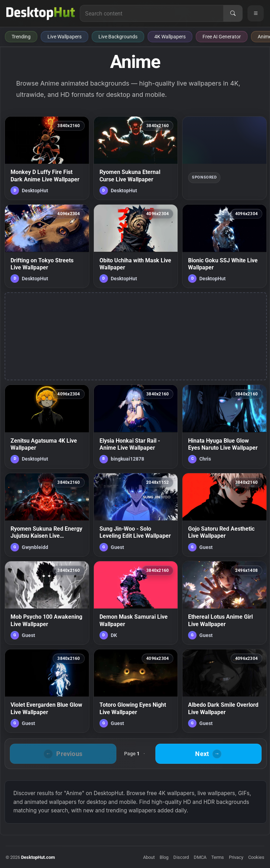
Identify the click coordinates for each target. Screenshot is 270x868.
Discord (181, 857)
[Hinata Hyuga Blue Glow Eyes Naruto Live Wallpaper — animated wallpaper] (224, 426)
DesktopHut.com (38, 857)
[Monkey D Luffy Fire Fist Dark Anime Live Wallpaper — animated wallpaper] (47, 158)
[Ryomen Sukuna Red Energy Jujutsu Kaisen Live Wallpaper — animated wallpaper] (47, 515)
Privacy (236, 857)
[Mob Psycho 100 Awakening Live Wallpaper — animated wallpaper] (47, 603)
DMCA (200, 857)
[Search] (233, 13)
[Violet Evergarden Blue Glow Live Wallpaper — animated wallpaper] (47, 691)
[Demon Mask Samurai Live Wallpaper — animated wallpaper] (136, 603)
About (149, 857)
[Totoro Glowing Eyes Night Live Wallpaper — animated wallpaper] (136, 691)
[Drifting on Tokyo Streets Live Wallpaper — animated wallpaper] (47, 246)
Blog (164, 857)
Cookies (256, 857)
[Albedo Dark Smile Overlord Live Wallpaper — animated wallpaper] (224, 691)
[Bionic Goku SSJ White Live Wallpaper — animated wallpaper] (224, 246)
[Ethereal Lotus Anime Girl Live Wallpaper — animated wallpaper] (224, 603)
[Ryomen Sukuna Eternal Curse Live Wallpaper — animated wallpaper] (136, 158)
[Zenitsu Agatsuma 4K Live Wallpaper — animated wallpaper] (47, 426)
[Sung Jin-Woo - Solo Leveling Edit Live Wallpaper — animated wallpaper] (136, 515)
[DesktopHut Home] (41, 13)
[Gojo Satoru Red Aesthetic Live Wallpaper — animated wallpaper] (224, 515)
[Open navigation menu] (256, 13)
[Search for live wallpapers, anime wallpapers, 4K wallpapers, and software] (152, 13)
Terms (218, 857)
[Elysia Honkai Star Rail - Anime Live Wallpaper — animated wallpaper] (136, 426)
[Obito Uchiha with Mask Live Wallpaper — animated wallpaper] (136, 246)
